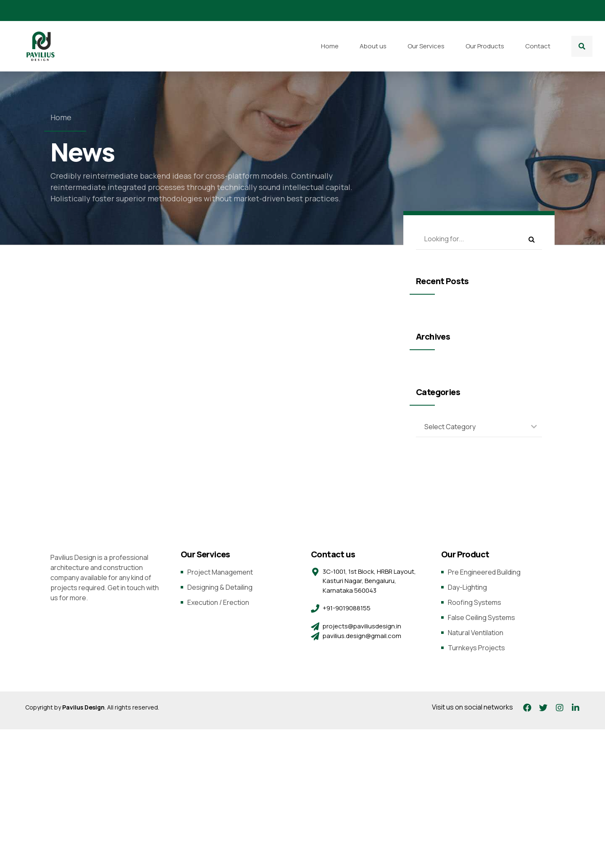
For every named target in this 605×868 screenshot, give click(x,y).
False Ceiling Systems (481, 617)
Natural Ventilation (476, 633)
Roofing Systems (475, 602)
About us (373, 46)
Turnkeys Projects (476, 648)
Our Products (485, 46)
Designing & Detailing (220, 587)
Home (330, 46)
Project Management (220, 572)
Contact (538, 46)
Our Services (426, 46)
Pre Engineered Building (484, 572)
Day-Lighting (467, 587)
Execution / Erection (218, 602)
